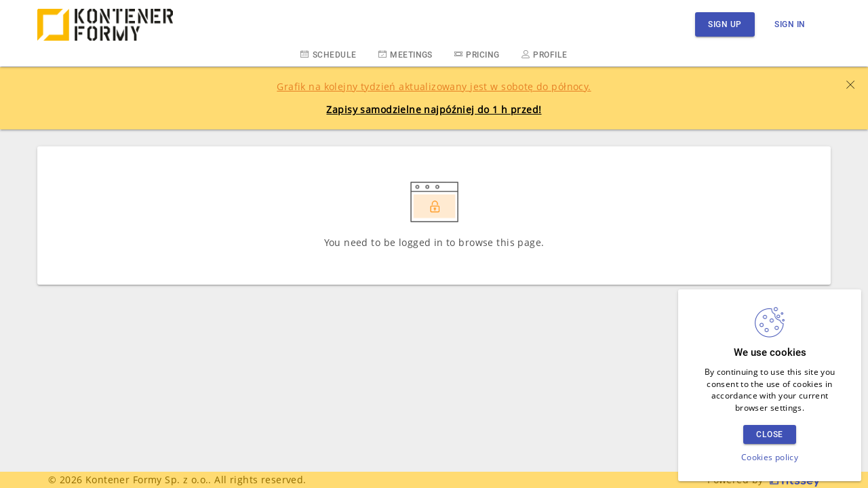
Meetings (406, 54)
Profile (545, 54)
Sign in (790, 24)
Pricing (477, 54)
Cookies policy (770, 457)
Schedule (328, 54)
